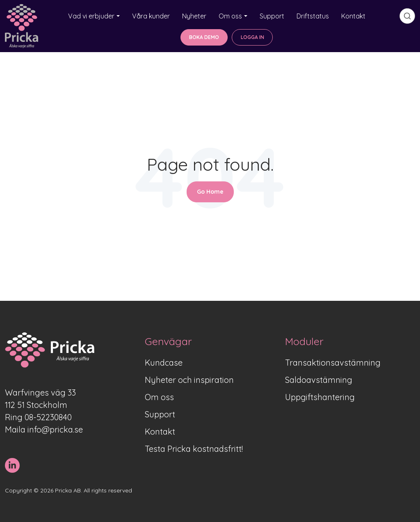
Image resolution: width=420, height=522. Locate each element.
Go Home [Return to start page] (210, 192)
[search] (407, 16)
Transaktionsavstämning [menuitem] (333, 363)
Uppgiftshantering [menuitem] (320, 397)
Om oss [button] (230, 16)
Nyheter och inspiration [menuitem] (189, 380)
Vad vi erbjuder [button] (91, 16)
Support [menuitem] (160, 414)
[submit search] (407, 16)
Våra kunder (151, 16)
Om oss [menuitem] (159, 397)
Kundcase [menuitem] (164, 363)
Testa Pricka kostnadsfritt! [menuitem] (194, 449)
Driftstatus (313, 16)
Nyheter (194, 16)
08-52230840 (48, 417)
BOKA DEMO (204, 37)
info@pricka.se (55, 429)
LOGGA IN (252, 37)
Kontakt (353, 16)
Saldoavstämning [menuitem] (319, 380)
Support (272, 16)
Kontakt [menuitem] (160, 432)
